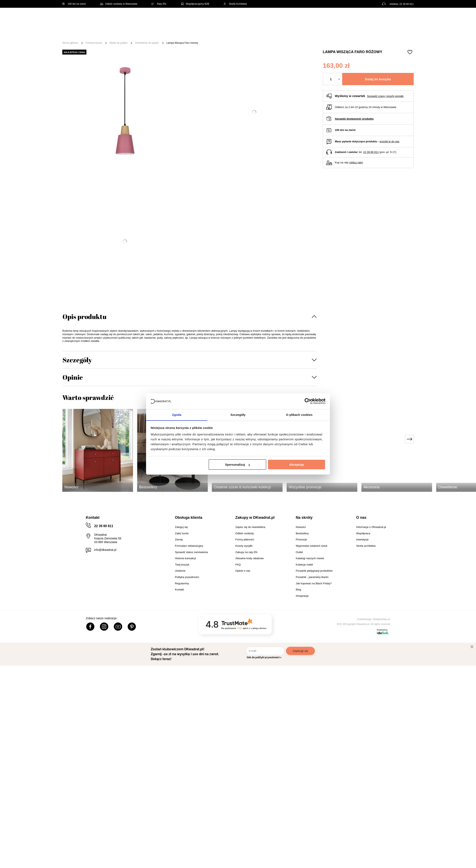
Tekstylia (259, 33)
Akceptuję (297, 465)
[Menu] (76, 33)
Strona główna (70, 43)
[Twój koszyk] (406, 17)
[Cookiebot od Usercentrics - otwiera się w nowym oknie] (308, 401)
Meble (94, 33)
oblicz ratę (356, 162)
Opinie (73, 377)
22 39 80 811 (407, 4)
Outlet (303, 33)
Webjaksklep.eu (382, 619)
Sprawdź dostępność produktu (354, 119)
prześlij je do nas (389, 141)
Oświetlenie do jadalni (147, 43)
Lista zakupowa (394, 15)
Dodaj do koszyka (378, 79)
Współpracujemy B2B (195, 4)
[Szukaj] (237, 18)
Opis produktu (84, 316)
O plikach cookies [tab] (299, 414)
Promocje (322, 33)
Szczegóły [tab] (238, 414)
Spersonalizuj (238, 465)
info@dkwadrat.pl (105, 550)
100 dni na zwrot (74, 4)
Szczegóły (77, 360)
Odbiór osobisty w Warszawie (119, 4)
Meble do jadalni (118, 43)
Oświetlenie (282, 33)
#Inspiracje (346, 33)
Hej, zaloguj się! (373, 18)
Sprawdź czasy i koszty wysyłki (385, 96)
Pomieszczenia (94, 43)
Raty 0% (159, 4)
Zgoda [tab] (177, 414)
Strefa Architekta (235, 4)
